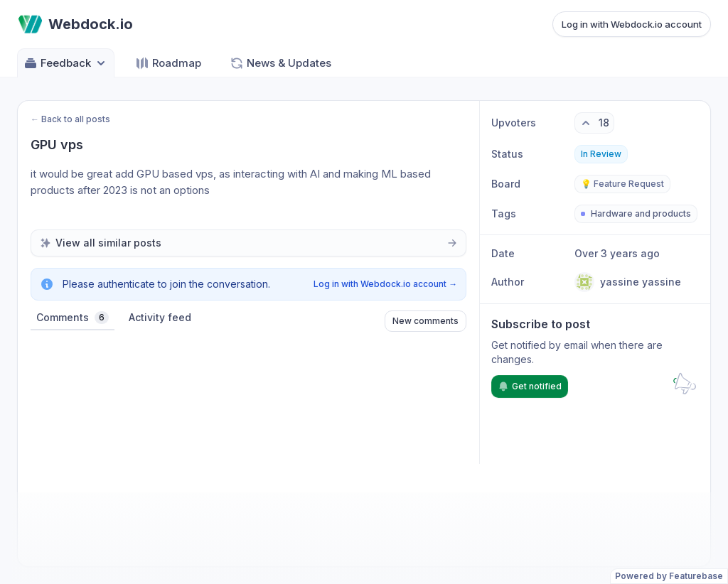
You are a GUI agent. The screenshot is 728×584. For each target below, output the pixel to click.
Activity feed (160, 317)
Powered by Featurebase (669, 576)
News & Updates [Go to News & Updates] (280, 63)
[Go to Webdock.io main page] (75, 24)
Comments (73, 318)
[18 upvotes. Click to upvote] (594, 123)
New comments (425, 321)
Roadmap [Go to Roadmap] (168, 63)
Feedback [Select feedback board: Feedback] (66, 63)
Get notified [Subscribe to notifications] (530, 386)
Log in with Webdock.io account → (385, 284)
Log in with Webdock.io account (632, 24)
